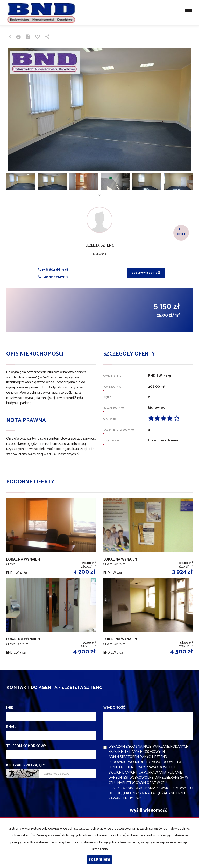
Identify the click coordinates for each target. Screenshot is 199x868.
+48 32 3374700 (53, 277)
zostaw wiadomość (146, 273)
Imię (10, 708)
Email (11, 727)
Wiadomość (114, 708)
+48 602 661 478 (53, 270)
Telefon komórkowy (26, 746)
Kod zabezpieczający (26, 766)
